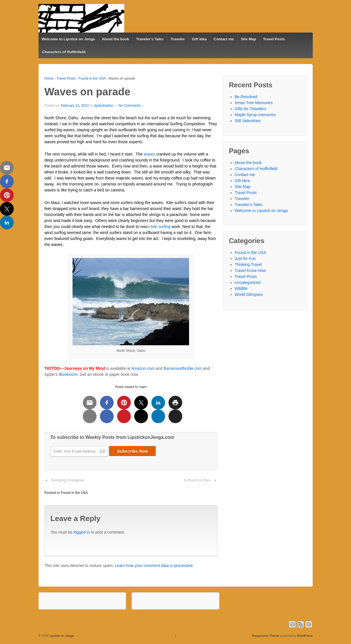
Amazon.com (143, 368)
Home (49, 78)
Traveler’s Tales (150, 39)
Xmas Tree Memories (254, 103)
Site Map (248, 39)
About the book (116, 39)
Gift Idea (199, 39)
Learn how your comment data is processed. (154, 566)
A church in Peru (197, 480)
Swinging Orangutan (68, 480)
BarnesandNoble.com (183, 368)
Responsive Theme (266, 636)
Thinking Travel (248, 265)
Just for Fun (245, 259)
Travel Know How (250, 270)
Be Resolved (246, 97)
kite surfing (161, 227)
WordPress (305, 636)
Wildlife (241, 288)
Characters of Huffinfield (64, 52)
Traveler (178, 39)
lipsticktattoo (104, 106)
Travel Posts (274, 39)
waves (149, 154)
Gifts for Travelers (250, 109)
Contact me (224, 39)
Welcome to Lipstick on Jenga (68, 39)
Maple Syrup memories (255, 115)
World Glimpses (249, 294)
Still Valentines (248, 121)
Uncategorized (248, 282)
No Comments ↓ (131, 106)
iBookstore (68, 374)
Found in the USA (92, 78)
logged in (82, 532)
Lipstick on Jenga (61, 636)
